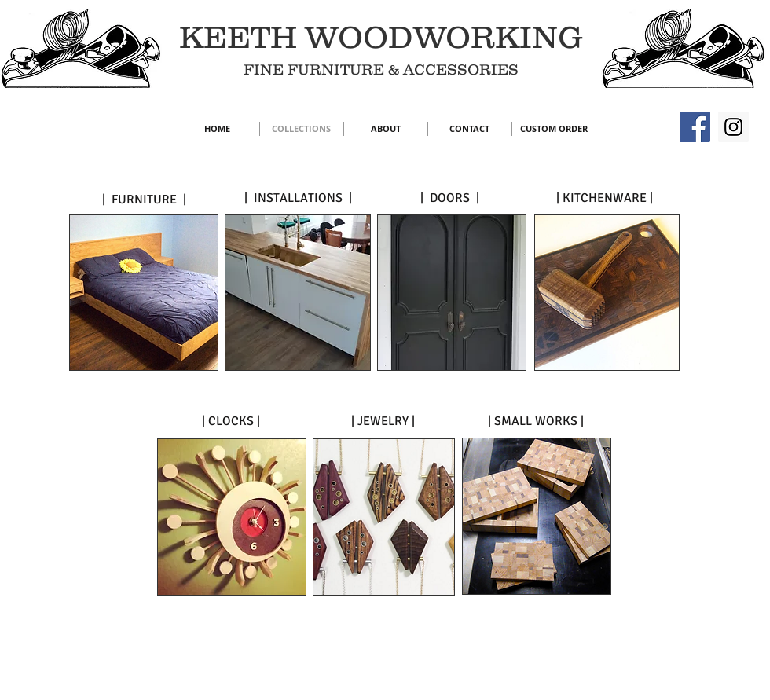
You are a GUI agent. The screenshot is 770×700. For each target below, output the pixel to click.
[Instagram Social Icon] (733, 127)
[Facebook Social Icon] (695, 127)
